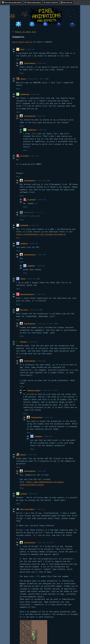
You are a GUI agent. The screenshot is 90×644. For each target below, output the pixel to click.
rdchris (23, 79)
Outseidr (24, 494)
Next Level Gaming (27, 509)
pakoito (23, 455)
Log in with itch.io (22, 42)
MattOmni (24, 342)
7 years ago (33, 310)
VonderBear (24, 225)
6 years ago (31, 279)
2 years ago (30, 49)
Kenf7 (22, 49)
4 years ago (32, 79)
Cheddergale (25, 94)
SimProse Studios (34, 390)
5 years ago (34, 156)
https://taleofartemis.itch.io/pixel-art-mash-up (41, 234)
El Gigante (24, 156)
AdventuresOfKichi (27, 294)
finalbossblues (30, 63)
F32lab (23, 279)
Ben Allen (24, 310)
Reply (18, 59)
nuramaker (24, 243)
